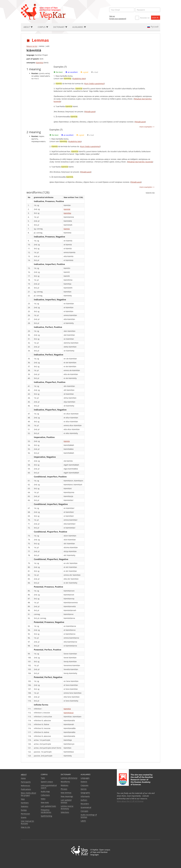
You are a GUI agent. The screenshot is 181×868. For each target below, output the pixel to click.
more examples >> (147, 127)
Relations (65, 785)
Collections (45, 795)
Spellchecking (46, 816)
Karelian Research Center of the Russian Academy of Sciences (142, 781)
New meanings (67, 796)
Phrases (64, 789)
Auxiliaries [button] (79, 27)
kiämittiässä (69, 713)
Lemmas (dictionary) (69, 778)
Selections (65, 812)
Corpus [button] (43, 27)
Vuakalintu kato (79, 79)
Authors (84, 800)
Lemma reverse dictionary (67, 807)
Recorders (85, 804)
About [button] (28, 27)
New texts (45, 802)
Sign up (112, 16)
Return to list (32, 46)
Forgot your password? (118, 19)
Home (23, 778)
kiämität (67, 209)
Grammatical (86, 807)
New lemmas (66, 793)
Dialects (84, 782)
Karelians (25, 803)
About (24, 775)
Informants (85, 796)
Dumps (24, 810)
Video (43, 799)
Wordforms (65, 782)
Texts (43, 778)
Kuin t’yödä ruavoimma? (94, 84)
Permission (25, 814)
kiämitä (67, 229)
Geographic (85, 793)
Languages (85, 778)
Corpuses (85, 785)
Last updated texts (48, 806)
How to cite (25, 827)
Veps (23, 799)
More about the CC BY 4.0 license (130, 801)
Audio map (45, 791)
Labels (83, 821)
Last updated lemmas (66, 801)
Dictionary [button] (60, 27)
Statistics (25, 806)
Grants (24, 817)
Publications (26, 789)
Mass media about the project (28, 794)
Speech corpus (47, 782)
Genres (84, 789)
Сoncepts (84, 811)
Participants (26, 782)
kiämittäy (67, 213)
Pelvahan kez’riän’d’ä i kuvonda (140, 162)
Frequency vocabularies (46, 811)
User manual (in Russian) (27, 822)
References (25, 786)
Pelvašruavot (90, 112)
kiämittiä (40, 63)
